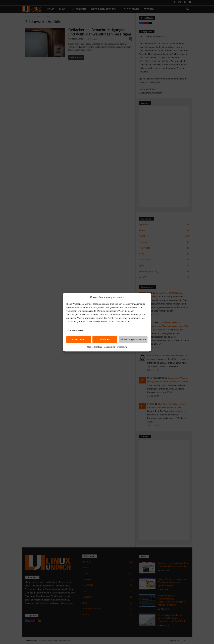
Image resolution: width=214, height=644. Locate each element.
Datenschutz (110, 347)
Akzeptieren (78, 339)
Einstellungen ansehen (133, 339)
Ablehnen (105, 339)
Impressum (122, 347)
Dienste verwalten (76, 330)
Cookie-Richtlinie (95, 347)
